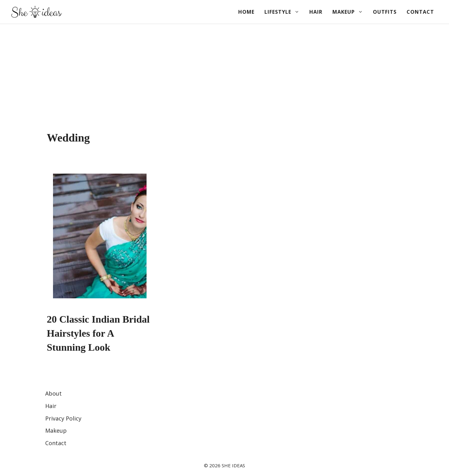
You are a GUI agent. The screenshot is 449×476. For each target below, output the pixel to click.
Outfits (385, 12)
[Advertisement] (224, 71)
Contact (420, 12)
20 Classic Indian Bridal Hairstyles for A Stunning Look (98, 333)
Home (246, 12)
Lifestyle (284, 12)
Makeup (350, 12)
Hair (316, 12)
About (53, 393)
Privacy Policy (63, 418)
